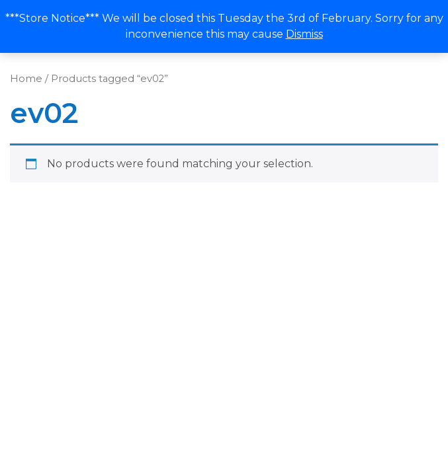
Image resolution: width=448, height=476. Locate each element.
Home (26, 79)
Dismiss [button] (304, 34)
